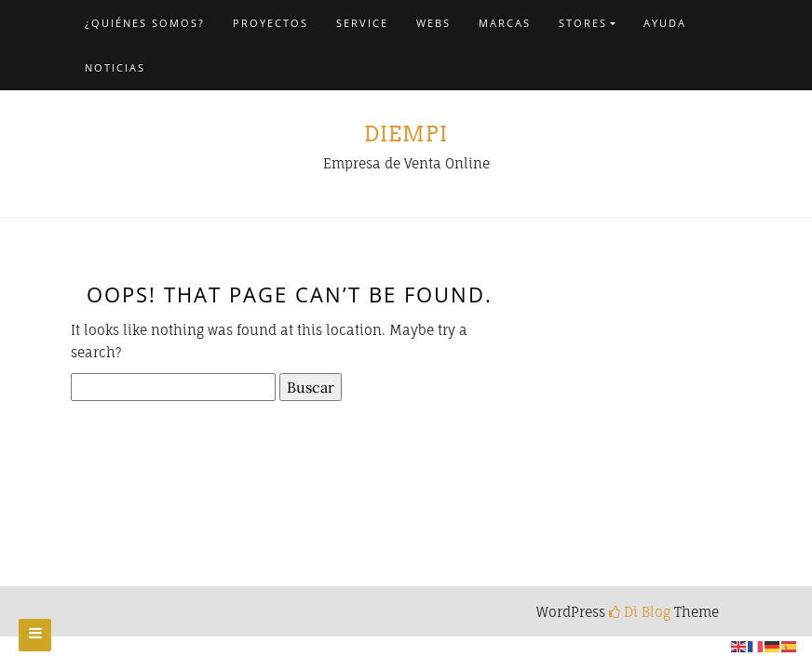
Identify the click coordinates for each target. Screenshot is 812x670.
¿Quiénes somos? (145, 23)
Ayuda (665, 23)
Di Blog (640, 612)
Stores (583, 23)
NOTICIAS (115, 67)
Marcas (505, 23)
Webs (433, 23)
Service (362, 23)
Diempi (406, 134)
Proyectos (271, 23)
